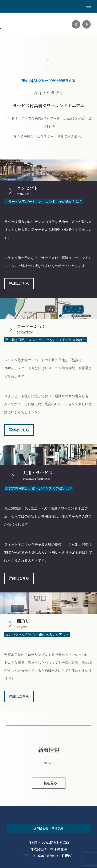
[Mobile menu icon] (89, 6)
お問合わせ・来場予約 (49, 828)
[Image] (49, 63)
